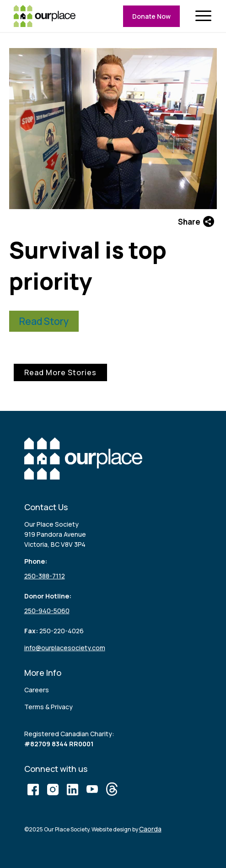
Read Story (44, 321)
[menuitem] (208, 16)
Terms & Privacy (48, 707)
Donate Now (151, 16)
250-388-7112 (45, 576)
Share (196, 221)
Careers (37, 690)
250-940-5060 (47, 611)
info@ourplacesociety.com (65, 648)
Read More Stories (60, 372)
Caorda (150, 829)
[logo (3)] (45, 16)
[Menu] (208, 16)
